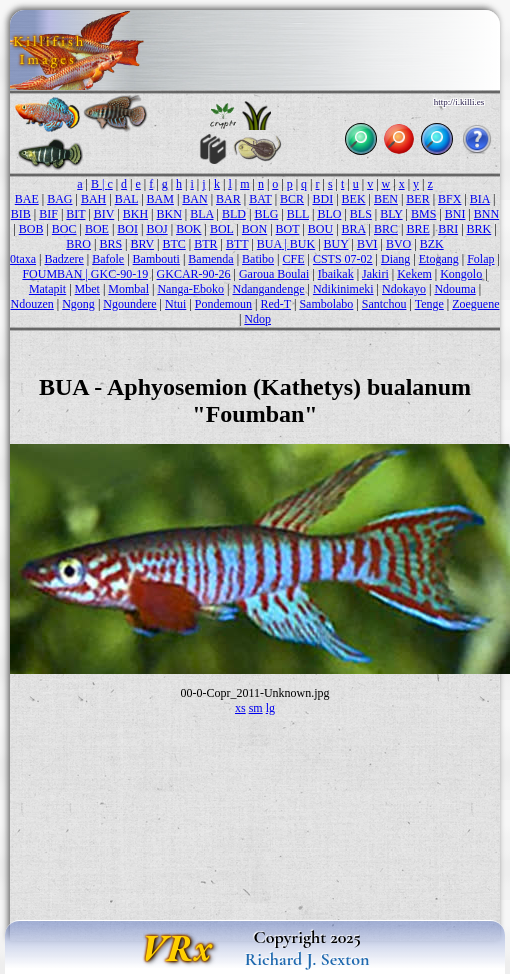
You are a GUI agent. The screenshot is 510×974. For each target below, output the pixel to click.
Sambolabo (326, 304)
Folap (480, 259)
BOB (31, 229)
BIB (21, 214)
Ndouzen (31, 304)
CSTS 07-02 (343, 259)
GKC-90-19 (119, 274)
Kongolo (461, 274)
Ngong (78, 304)
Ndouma (454, 289)
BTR (205, 244)
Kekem (414, 274)
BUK (302, 244)
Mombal (128, 289)
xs (240, 708)
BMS (423, 214)
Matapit (47, 289)
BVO (398, 244)
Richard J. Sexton (307, 959)
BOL (222, 229)
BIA (480, 199)
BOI (127, 229)
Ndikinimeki (343, 289)
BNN (486, 214)
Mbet (87, 289)
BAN (194, 199)
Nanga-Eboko (190, 289)
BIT (75, 214)
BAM (160, 199)
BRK (479, 229)
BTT (237, 244)
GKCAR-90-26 (194, 274)
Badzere (63, 259)
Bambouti (156, 259)
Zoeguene (475, 304)
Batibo (258, 259)
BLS (361, 214)
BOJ (156, 229)
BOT (288, 229)
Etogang (439, 259)
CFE (294, 259)
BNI (455, 214)
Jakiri (375, 274)
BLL (298, 214)
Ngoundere (129, 304)
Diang (395, 259)
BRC (386, 229)
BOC (64, 229)
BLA (201, 214)
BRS (110, 244)
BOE (97, 229)
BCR (292, 199)
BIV (104, 214)
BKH (135, 214)
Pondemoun (223, 304)
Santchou (384, 304)
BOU (320, 229)
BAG (59, 199)
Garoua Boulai (274, 274)
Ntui (175, 304)
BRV (142, 244)
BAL (127, 199)
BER (417, 199)
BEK (354, 199)
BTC (173, 244)
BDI (322, 199)
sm (256, 708)
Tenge (429, 304)
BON (254, 229)
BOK (188, 229)
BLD (234, 214)
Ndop (257, 319)
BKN (168, 214)
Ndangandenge (269, 289)
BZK (432, 244)
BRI (448, 229)
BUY (336, 244)
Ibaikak (336, 274)
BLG (266, 214)
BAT (260, 199)
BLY (391, 214)
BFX (449, 199)
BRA (354, 229)
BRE (417, 229)
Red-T (276, 304)
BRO (78, 244)
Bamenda (210, 259)
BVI (367, 244)
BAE (27, 199)
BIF (48, 214)
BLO (329, 214)
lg (270, 708)
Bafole (108, 259)
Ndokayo (404, 289)
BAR (228, 199)
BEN (386, 199)
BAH (93, 199)
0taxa (23, 259)
